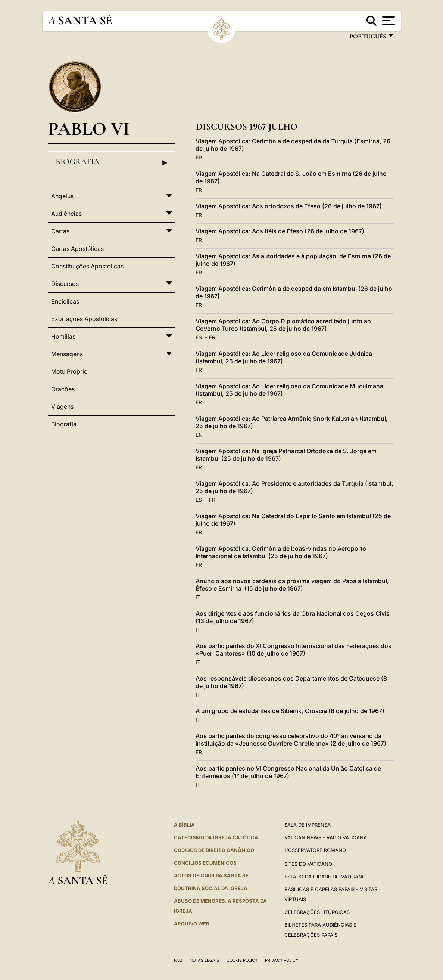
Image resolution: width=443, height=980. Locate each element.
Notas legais (204, 960)
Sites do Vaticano (308, 864)
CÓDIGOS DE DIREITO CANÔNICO (214, 850)
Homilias (63, 336)
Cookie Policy (242, 960)
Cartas (60, 231)
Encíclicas (65, 301)
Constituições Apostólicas (87, 266)
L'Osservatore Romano (315, 850)
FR (199, 157)
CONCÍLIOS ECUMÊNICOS (205, 863)
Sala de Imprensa (308, 825)
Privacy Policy (282, 960)
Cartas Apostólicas (77, 249)
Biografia (112, 162)
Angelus (62, 196)
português (368, 38)
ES (199, 337)
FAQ (178, 960)
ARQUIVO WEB (192, 924)
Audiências (66, 214)
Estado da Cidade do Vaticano (325, 877)
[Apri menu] (388, 21)
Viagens (62, 407)
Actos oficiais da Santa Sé (211, 875)
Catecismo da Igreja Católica (216, 837)
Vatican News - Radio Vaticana (326, 837)
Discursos (65, 284)
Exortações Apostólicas (84, 319)
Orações (63, 389)
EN (199, 435)
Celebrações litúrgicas (317, 912)
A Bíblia (184, 825)
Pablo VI (89, 129)
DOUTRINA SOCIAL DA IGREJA (211, 888)
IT (198, 597)
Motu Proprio (69, 371)
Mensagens (67, 354)
